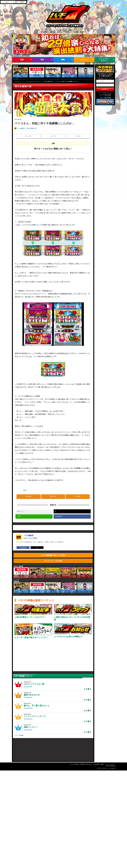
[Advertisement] (53, 656)
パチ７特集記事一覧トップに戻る (53, 555)
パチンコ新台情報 (105, 97)
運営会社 (77, 764)
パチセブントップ (19, 81)
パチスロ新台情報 (105, 95)
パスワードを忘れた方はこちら (105, 93)
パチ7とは (72, 764)
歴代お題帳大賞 (48, 81)
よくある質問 (96, 764)
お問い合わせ (88, 764)
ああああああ (28, 687)
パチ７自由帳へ (20, 735)
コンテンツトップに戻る (53, 561)
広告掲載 (82, 764)
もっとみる (16, 79)
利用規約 (102, 764)
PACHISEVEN (112, 766)
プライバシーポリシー (110, 764)
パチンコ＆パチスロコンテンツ (34, 81)
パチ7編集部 (21, 128)
